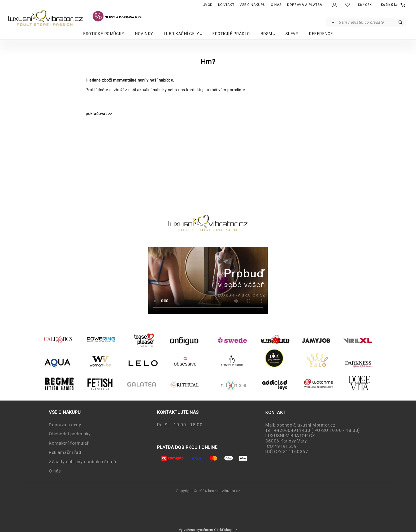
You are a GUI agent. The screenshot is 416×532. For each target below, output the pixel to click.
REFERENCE (321, 34)
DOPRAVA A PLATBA (305, 5)
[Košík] (393, 5)
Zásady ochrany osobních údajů (83, 462)
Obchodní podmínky (70, 434)
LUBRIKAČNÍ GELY (181, 34)
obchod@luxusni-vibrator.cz (306, 425)
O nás (55, 471)
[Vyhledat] (332, 22)
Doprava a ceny (65, 425)
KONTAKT (226, 5)
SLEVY (292, 34)
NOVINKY (144, 34)
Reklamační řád (65, 452)
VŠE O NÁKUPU (253, 5)
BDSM (266, 34)
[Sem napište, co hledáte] (372, 22)
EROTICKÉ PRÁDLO (231, 34)
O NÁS (276, 5)
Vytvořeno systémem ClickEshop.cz (208, 530)
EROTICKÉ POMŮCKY (104, 34)
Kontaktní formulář (69, 443)
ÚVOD (208, 5)
